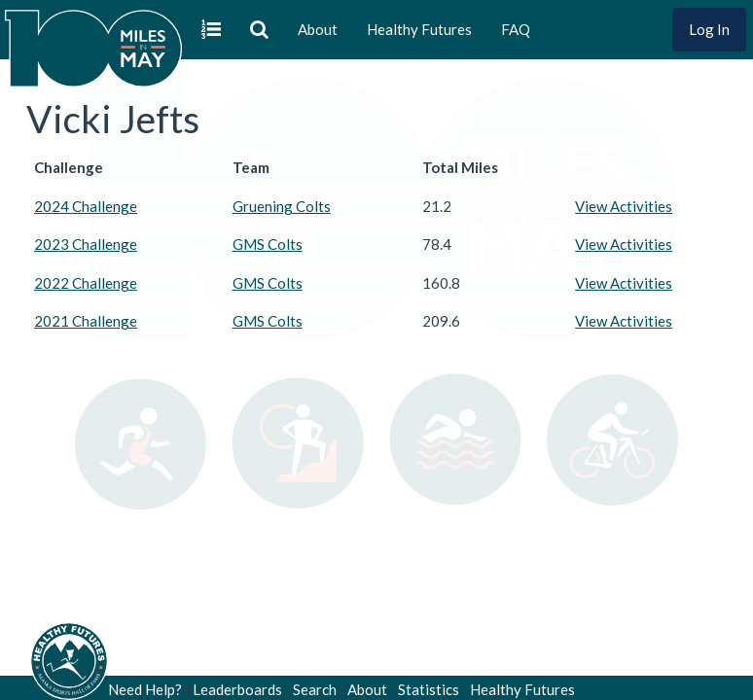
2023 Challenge (86, 244)
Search (315, 689)
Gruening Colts (282, 206)
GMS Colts (268, 244)
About (318, 29)
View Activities (624, 206)
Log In (709, 29)
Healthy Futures (419, 29)
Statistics (429, 689)
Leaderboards (237, 689)
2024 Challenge (86, 206)
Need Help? (145, 689)
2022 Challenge (86, 283)
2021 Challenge (86, 321)
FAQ (516, 29)
